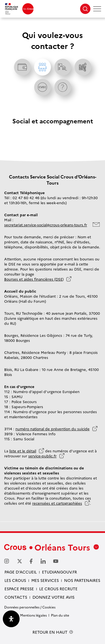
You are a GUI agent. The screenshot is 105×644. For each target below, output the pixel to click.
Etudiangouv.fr (60, 572)
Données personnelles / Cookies (30, 607)
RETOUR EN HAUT (50, 632)
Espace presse (19, 589)
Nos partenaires (82, 580)
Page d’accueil (21, 572)
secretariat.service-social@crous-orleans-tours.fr (46, 225)
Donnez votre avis (53, 597)
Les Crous (15, 580)
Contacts (16, 597)
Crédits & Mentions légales (25, 615)
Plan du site (60, 615)
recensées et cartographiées (57, 503)
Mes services (45, 580)
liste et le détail (23, 451)
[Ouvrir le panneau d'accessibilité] (11, 619)
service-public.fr (42, 456)
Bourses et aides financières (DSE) (34, 279)
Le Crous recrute (58, 589)
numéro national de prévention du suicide (53, 429)
